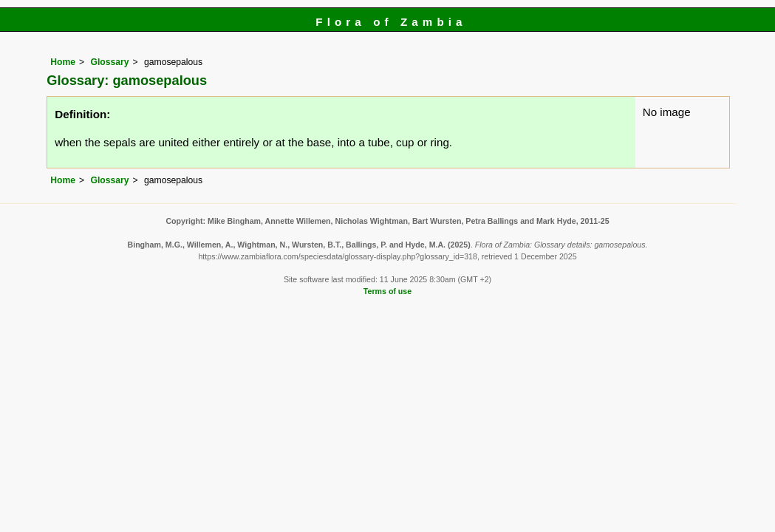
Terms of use (387, 291)
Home (63, 62)
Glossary (110, 62)
